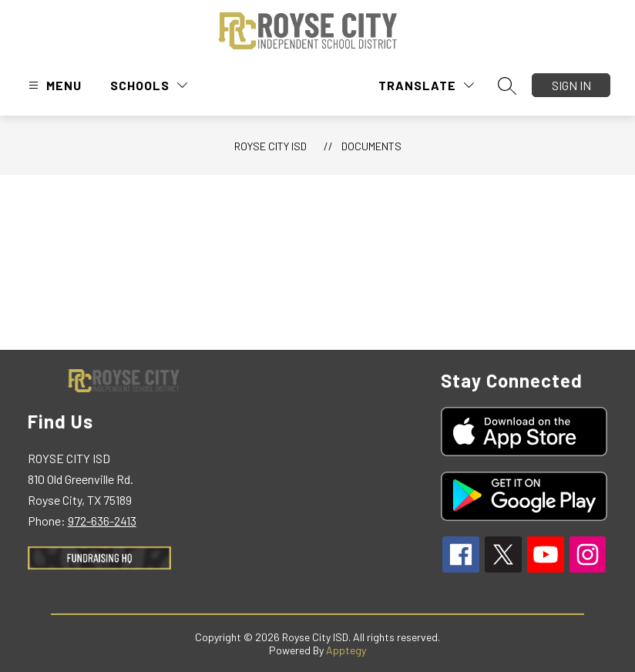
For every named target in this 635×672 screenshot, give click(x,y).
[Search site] (507, 86)
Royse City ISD (270, 146)
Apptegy (346, 650)
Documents (371, 146)
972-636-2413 (102, 521)
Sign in (571, 85)
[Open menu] (53, 85)
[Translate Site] (426, 85)
